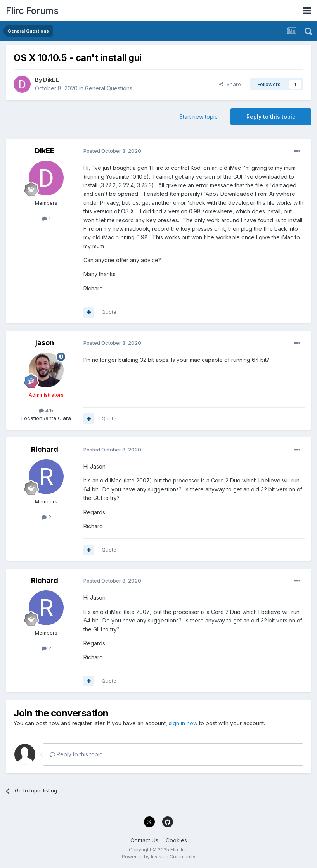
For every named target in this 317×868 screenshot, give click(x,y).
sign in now (183, 723)
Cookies (176, 840)
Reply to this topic (271, 117)
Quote (109, 312)
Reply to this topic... (78, 754)
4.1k (46, 410)
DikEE (51, 80)
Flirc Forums (32, 11)
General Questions (109, 88)
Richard (45, 449)
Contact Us (144, 840)
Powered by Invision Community (159, 857)
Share (230, 84)
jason (45, 343)
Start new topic (198, 117)
